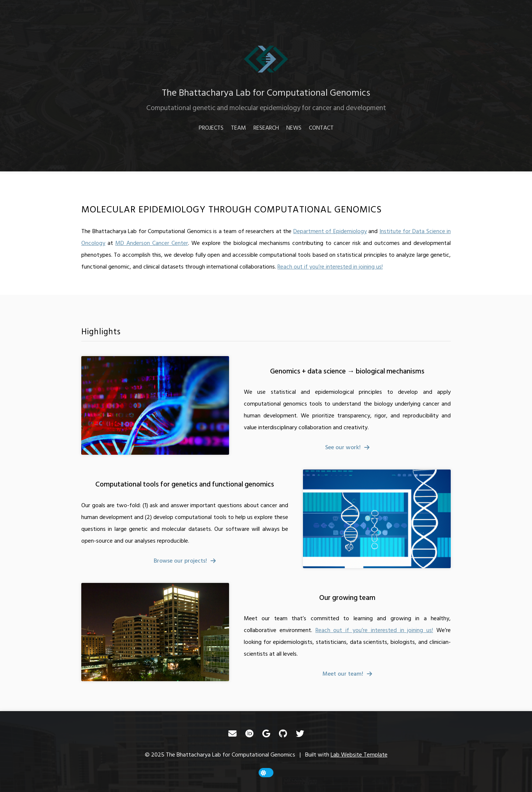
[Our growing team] (155, 632)
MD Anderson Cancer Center (152, 243)
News (294, 128)
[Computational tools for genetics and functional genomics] (377, 519)
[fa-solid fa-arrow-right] (347, 447)
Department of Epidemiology (330, 231)
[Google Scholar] (266, 734)
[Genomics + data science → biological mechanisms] (155, 405)
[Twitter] (300, 734)
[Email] (232, 734)
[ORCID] (249, 734)
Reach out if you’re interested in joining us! (330, 267)
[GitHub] (283, 734)
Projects (211, 128)
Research (266, 128)
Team (238, 128)
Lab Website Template (359, 755)
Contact (321, 128)
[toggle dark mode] (266, 773)
